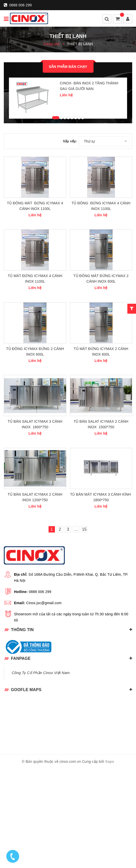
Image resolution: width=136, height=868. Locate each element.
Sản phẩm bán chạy (68, 67)
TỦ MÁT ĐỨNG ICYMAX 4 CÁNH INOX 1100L (35, 328)
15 (84, 628)
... (76, 628)
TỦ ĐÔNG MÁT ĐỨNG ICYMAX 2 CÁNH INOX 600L (101, 328)
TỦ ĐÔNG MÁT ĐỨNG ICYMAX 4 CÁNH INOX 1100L (35, 239)
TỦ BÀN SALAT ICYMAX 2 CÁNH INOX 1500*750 (101, 507)
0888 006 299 (18, 5)
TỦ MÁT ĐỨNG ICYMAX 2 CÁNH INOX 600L (101, 418)
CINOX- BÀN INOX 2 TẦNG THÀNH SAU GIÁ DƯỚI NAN (89, 86)
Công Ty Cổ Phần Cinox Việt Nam (41, 772)
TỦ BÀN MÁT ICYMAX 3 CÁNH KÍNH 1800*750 (101, 596)
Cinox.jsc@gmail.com (44, 702)
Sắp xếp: (70, 158)
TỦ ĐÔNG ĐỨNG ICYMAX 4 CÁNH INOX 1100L (101, 239)
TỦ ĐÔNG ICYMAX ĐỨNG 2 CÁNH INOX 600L (35, 418)
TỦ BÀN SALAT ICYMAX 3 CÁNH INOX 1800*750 (35, 507)
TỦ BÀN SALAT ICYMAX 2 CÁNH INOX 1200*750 (35, 596)
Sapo (110, 861)
